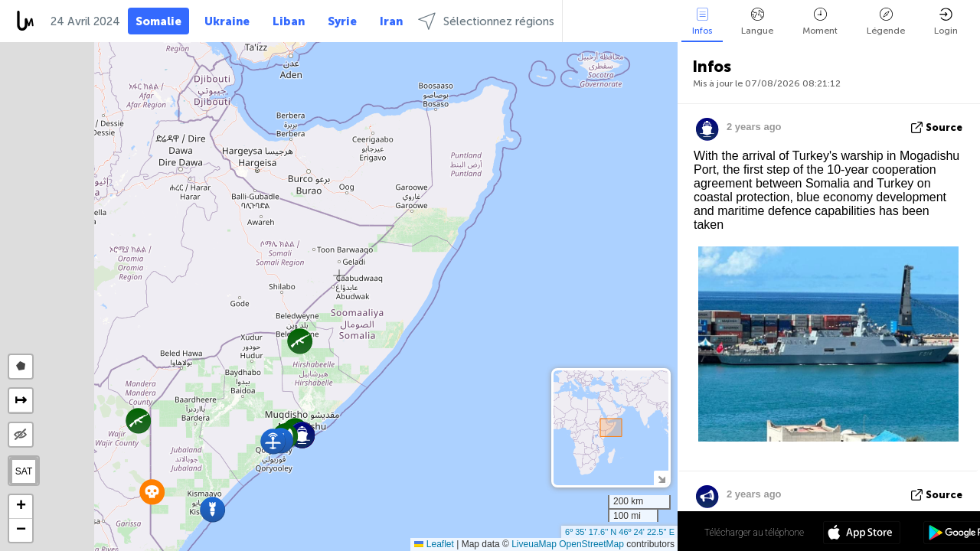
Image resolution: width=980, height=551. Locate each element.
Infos (702, 22)
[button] (212, 509)
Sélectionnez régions (486, 21)
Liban (289, 21)
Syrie (342, 21)
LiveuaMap (534, 544)
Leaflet (434, 544)
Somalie (158, 21)
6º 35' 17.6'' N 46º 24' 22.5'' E (620, 532)
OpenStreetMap (591, 544)
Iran (391, 21)
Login (946, 22)
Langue (757, 22)
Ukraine (227, 21)
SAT (24, 471)
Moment (820, 22)
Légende (886, 22)
